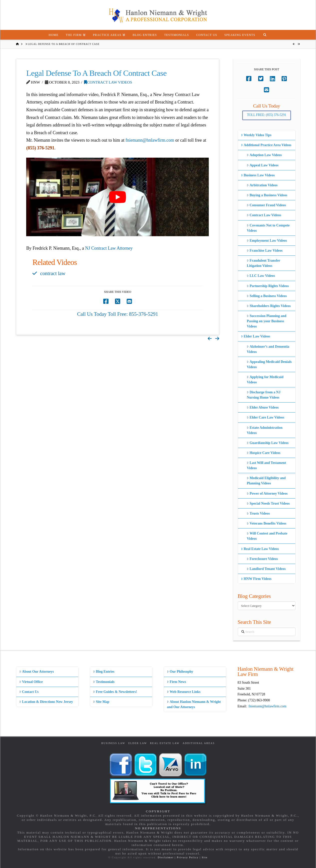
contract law (53, 273)
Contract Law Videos (108, 82)
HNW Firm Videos (256, 579)
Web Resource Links (184, 692)
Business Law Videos (258, 175)
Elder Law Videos (256, 336)
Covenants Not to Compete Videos (268, 228)
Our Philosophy (180, 672)
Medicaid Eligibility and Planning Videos (266, 481)
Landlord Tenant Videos (266, 569)
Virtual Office (31, 682)
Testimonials (104, 682)
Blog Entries (104, 672)
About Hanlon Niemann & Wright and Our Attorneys (194, 704)
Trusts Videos (258, 513)
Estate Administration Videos (264, 430)
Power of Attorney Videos (267, 493)
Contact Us (29, 692)
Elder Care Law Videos (265, 417)
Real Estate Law (165, 743)
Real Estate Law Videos (260, 549)
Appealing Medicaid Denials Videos (269, 364)
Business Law (113, 743)
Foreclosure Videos (262, 559)
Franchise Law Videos (264, 251)
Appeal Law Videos (263, 165)
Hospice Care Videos (263, 453)
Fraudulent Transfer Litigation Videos (263, 263)
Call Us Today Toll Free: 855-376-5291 (118, 314)
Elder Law (138, 743)
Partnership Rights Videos (268, 286)
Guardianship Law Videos (268, 443)
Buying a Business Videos (267, 195)
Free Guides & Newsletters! (115, 692)
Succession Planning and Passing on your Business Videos (266, 321)
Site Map (101, 702)
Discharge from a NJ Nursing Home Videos (263, 395)
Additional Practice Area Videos (266, 145)
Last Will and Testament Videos (266, 465)
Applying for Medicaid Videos (265, 380)
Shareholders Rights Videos (269, 306)
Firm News (176, 682)
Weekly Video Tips (256, 135)
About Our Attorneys (37, 672)
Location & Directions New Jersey (46, 702)
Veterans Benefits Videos (266, 523)
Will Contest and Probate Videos (267, 536)
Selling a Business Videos (267, 296)
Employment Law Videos (267, 241)
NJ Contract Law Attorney (109, 248)
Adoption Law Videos (264, 155)
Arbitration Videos (262, 185)
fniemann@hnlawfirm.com (150, 140)
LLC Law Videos (261, 276)
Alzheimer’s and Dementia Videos (268, 349)
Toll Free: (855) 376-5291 (267, 115)
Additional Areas (199, 743)
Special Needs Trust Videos (268, 503)
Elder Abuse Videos (263, 407)
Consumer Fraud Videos (266, 205)
